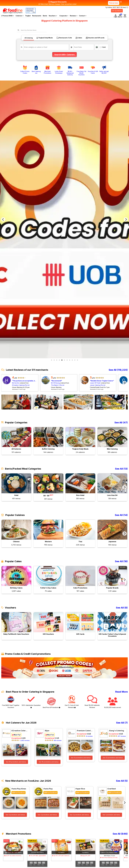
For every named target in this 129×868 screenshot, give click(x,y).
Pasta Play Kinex (19, 789)
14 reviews (89, 736)
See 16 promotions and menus (49, 762)
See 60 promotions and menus (16, 762)
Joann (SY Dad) (95, 383)
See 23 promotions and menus (113, 758)
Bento (45, 16)
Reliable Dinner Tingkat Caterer (102, 381)
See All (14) (121, 515)
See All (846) (120, 834)
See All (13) (121, 469)
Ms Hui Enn (16, 383)
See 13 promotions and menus (81, 758)
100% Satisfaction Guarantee (31, 702)
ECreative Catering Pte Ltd (21, 385)
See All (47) (121, 423)
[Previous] (3, 219)
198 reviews (58, 740)
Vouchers (53, 16)
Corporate (64, 16)
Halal (103, 47)
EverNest (112, 789)
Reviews (74, 16)
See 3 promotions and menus (79, 815)
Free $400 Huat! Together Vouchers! (11, 702)
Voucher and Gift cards (95, 38)
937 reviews (122, 736)
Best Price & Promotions (51, 703)
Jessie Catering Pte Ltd (98, 385)
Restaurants (37, 16)
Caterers (20, 16)
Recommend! (57, 381)
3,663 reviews (25, 740)
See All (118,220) (118, 370)
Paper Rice (80, 789)
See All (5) (122, 781)
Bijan (47, 731)
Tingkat (28, 16)
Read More (121, 692)
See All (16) (121, 561)
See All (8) (122, 608)
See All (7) (122, 723)
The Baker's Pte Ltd (58, 385)
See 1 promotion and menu (111, 815)
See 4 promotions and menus (15, 815)
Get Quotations (117, 11)
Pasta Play (48, 789)
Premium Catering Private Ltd (85, 731)
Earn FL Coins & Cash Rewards (72, 702)
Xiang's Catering (116, 731)
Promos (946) (8, 16)
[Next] (126, 219)
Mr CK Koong (55, 383)
